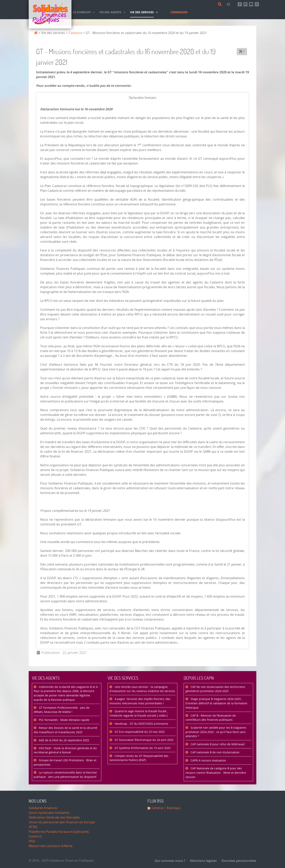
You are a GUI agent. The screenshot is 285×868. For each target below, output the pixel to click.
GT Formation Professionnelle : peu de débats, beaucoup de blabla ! (62, 710)
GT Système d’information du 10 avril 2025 (142, 748)
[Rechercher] (221, 4)
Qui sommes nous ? (170, 861)
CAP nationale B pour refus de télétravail (217, 744)
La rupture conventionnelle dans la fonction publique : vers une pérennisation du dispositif (65, 775)
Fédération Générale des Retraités (54, 817)
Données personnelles (238, 861)
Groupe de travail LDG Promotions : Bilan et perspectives (65, 763)
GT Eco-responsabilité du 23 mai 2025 (139, 732)
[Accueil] (50, 14)
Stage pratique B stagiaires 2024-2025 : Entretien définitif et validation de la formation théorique (216, 703)
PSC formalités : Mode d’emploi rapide (64, 720)
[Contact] (229, 4)
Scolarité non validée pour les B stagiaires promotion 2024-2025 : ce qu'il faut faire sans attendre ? (216, 732)
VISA (32, 841)
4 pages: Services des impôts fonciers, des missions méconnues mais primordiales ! (140, 701)
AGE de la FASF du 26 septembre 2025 (64, 740)
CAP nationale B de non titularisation (215, 752)
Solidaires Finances (43, 808)
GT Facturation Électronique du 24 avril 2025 (144, 740)
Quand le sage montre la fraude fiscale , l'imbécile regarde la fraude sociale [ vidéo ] (139, 714)
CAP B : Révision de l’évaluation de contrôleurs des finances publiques (211, 718)
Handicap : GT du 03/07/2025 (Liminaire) (141, 724)
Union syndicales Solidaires (49, 813)
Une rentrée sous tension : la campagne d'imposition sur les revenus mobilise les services (142, 689)
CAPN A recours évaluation (208, 761)
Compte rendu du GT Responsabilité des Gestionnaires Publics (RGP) (139, 758)
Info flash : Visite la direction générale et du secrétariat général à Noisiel (65, 750)
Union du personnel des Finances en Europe (62, 822)
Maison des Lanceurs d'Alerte (51, 846)
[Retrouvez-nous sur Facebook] (240, 4)
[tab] (142, 98)
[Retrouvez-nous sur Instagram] (257, 4)
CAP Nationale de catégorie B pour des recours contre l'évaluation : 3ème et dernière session (216, 773)
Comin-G (35, 836)
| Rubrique (172, 808)
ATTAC (33, 827)
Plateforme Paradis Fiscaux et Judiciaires (59, 832)
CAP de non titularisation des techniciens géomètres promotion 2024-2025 (215, 689)
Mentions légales (202, 861)
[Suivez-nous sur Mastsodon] (246, 4)
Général (157, 808)
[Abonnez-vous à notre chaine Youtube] (251, 4)
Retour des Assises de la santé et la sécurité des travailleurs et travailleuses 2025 (65, 730)
